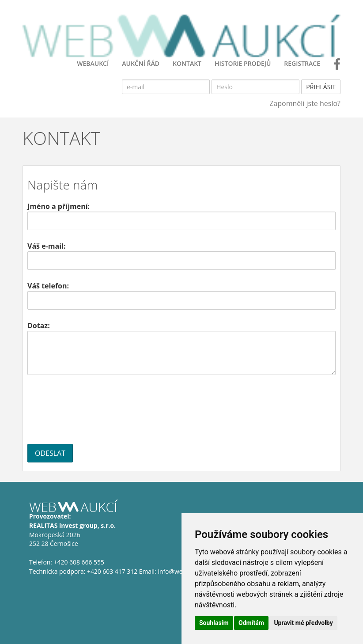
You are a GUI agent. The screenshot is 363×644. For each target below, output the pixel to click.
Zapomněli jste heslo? (305, 103)
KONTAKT (187, 63)
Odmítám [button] (251, 623)
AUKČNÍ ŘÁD (141, 63)
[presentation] (95, 409)
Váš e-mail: (46, 246)
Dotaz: (39, 326)
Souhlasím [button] (214, 623)
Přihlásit (321, 87)
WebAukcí (93, 63)
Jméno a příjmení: (59, 206)
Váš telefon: (48, 286)
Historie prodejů (243, 63)
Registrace (302, 63)
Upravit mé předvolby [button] (303, 623)
